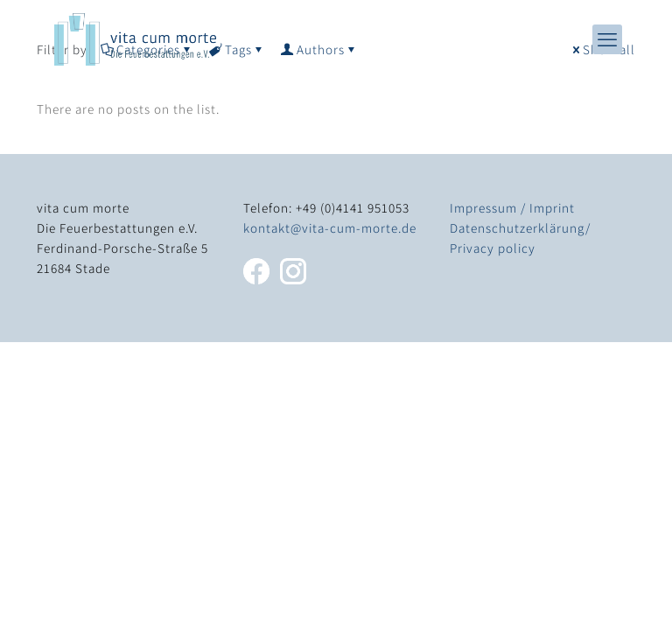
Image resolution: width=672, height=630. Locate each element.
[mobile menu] (607, 39)
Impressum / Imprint (512, 208)
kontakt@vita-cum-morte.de (330, 228)
